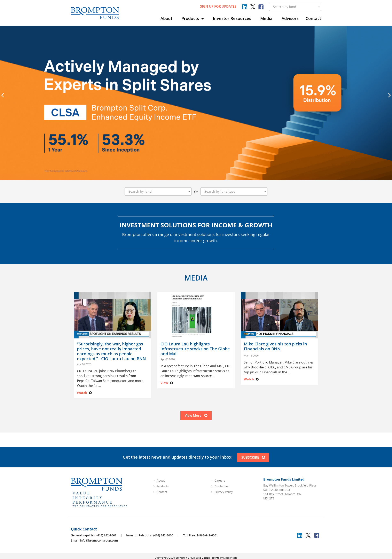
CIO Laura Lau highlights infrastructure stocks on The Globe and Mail (195, 349)
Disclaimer (222, 489)
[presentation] (2, 95)
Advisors (290, 18)
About (166, 18)
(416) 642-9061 (106, 538)
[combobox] (295, 7)
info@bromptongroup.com (99, 543)
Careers (220, 483)
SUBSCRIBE (254, 460)
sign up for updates (218, 6)
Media (266, 18)
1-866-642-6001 (207, 538)
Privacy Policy (224, 494)
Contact (313, 18)
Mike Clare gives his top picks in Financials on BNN (275, 347)
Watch (82, 393)
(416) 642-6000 (163, 538)
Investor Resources (232, 18)
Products (191, 18)
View (164, 383)
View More (196, 417)
